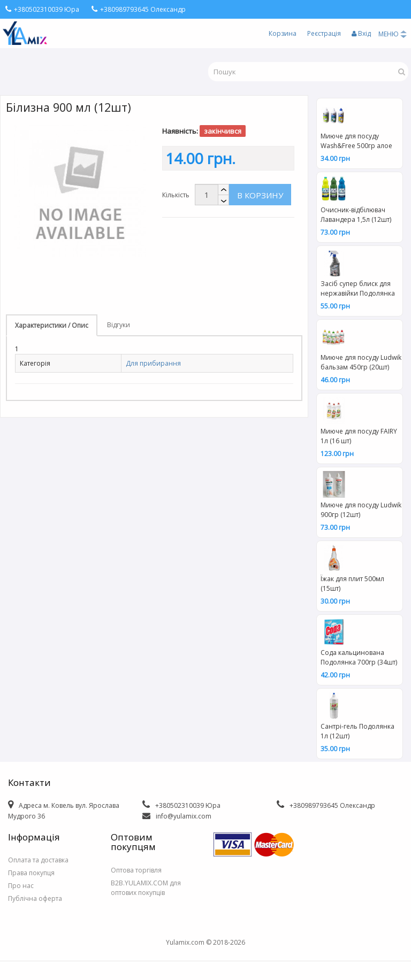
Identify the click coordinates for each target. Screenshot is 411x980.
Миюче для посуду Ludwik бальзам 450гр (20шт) (361, 362)
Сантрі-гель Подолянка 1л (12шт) (357, 731)
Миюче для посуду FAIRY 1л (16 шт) (359, 436)
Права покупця (31, 873)
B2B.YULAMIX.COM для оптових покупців (146, 888)
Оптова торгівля (136, 870)
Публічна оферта (35, 898)
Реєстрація (324, 33)
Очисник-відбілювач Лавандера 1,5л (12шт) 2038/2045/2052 (356, 216)
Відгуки (119, 325)
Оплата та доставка (38, 860)
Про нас (21, 886)
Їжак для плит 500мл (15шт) (352, 584)
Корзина (283, 33)
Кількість (176, 195)
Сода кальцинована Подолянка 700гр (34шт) (359, 657)
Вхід (361, 33)
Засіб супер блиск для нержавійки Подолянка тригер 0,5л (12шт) (358, 290)
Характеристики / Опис (52, 325)
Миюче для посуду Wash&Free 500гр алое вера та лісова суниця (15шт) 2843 (356, 142)
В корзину (260, 195)
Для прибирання (153, 363)
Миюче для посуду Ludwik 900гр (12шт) (361, 510)
